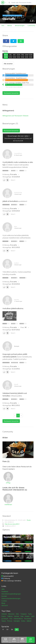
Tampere (24, 614)
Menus (10, 25)
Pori (11, 619)
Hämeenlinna (18, 619)
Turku (30, 614)
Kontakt (4, 596)
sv (7, 630)
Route (29, 520)
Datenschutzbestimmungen (11, 598)
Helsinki (4, 614)
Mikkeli (29, 621)
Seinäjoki (17, 621)
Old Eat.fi (5, 605)
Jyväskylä (5, 619)
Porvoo (10, 621)
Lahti (33, 616)
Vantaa (17, 616)
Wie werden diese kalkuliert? (14, 87)
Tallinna (10, 616)
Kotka (23, 621)
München (12, 614)
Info (3, 25)
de (17, 630)
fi (3, 630)
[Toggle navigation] (4, 3)
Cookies (4, 601)
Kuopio (27, 616)
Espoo (4, 616)
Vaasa (4, 621)
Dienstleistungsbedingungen (11, 594)
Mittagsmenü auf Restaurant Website (15, 116)
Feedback (5, 591)
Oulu (22, 616)
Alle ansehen (8, 64)
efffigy (8, 483)
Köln (18, 614)
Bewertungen (20, 25)
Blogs (3, 603)
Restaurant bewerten (11, 93)
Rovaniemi (28, 619)
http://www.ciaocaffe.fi (12, 524)
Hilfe (3, 589)
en (12, 630)
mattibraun (8, 504)
